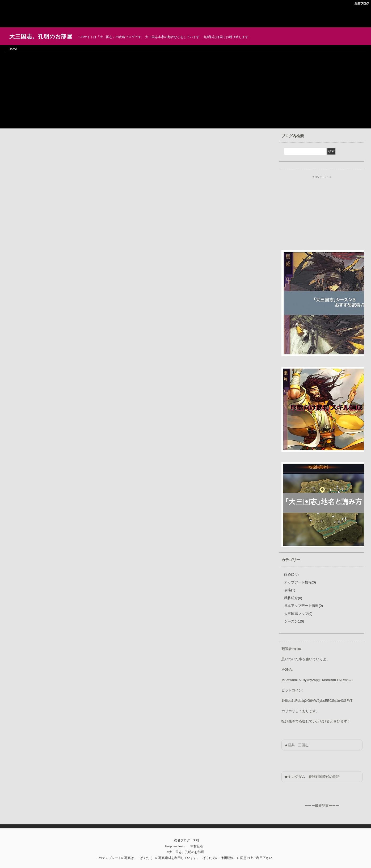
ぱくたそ (146, 858)
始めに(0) (291, 574)
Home (13, 49)
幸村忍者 (197, 846)
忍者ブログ (182, 840)
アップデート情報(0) (300, 582)
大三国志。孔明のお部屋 (41, 36)
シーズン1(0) (294, 621)
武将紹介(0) (293, 598)
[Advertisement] (43, 13)
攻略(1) (290, 590)
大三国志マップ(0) (298, 614)
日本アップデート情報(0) (303, 606)
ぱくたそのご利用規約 (218, 858)
